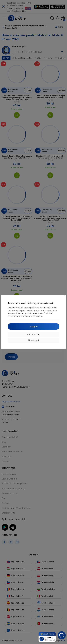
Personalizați (33, 335)
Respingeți (33, 340)
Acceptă (33, 326)
